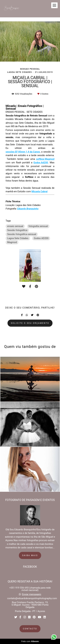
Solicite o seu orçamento (30, 323)
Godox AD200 (41, 238)
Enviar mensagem (32, 594)
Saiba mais (30, 555)
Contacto (30, 629)
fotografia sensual (38, 226)
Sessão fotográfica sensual (22, 234)
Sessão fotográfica (17, 230)
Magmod (12, 242)
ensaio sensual (15, 226)
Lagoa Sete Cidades (18, 238)
